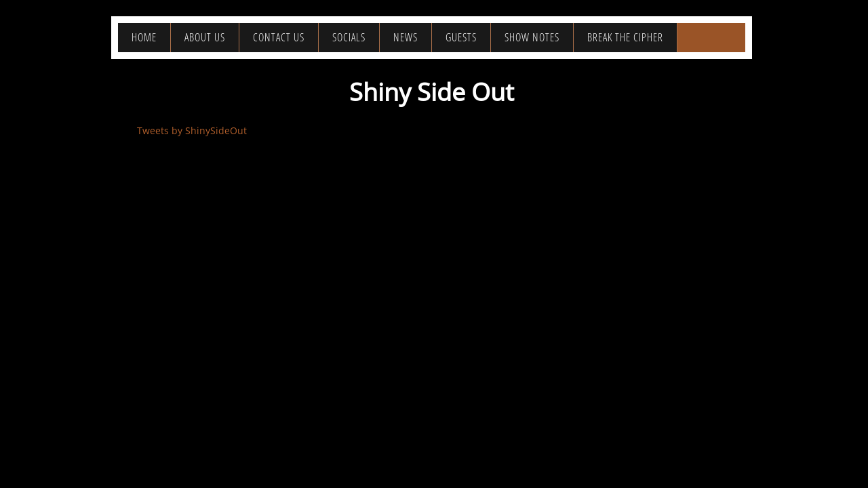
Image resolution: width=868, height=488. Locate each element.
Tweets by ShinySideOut (192, 130)
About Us (205, 37)
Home (144, 37)
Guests (461, 37)
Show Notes (532, 37)
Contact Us (279, 37)
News (406, 37)
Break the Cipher (625, 37)
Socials (349, 37)
